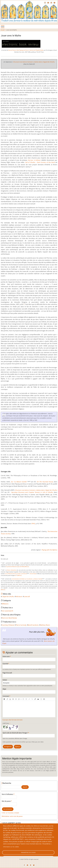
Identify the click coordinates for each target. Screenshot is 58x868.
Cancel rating (2, 557)
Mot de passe (6, 801)
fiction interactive (12, 570)
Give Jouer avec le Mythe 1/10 (3, 557)
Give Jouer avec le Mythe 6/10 (10, 557)
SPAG (33, 524)
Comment (6, 696)
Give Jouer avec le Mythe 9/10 (14, 557)
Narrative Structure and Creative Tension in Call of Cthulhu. (32, 492)
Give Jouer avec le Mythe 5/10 (9, 557)
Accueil (3, 30)
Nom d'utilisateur (8, 794)
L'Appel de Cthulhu (8, 597)
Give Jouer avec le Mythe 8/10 (13, 557)
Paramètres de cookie (28, 852)
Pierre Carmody (21, 625)
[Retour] (27, 567)
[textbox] (29, 709)
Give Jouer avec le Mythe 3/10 (6, 557)
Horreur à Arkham (34, 160)
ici (16, 575)
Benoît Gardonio (33, 625)
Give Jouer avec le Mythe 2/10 (4, 557)
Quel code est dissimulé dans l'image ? (15, 733)
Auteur (5, 680)
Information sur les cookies (11, 847)
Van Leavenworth (7, 611)
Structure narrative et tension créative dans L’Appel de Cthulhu (34, 62)
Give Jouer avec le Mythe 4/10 (7, 557)
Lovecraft (27, 597)
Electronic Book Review (9, 618)
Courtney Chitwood (8, 625)
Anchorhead (33, 574)
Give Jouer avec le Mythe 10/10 (16, 557)
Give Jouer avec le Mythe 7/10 (11, 557)
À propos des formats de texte (13, 720)
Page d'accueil (7, 673)
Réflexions (5, 604)
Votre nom (6, 656)
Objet (4, 689)
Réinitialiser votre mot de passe (12, 816)
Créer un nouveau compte (10, 813)
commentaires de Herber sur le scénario (27, 579)
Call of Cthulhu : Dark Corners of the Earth (40, 162)
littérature (19, 597)
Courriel (5, 664)
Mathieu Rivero (45, 625)
